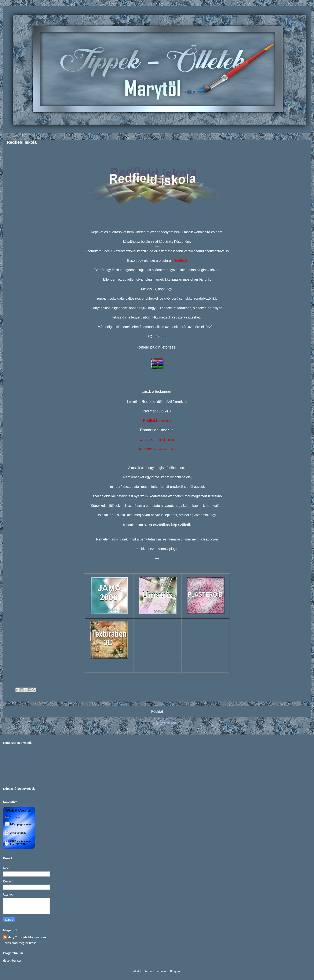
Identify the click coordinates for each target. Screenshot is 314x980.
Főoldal (157, 712)
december (10, 961)
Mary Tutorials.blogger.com (27, 937)
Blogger (175, 971)
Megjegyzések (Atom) (166, 723)
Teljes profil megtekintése (20, 943)
